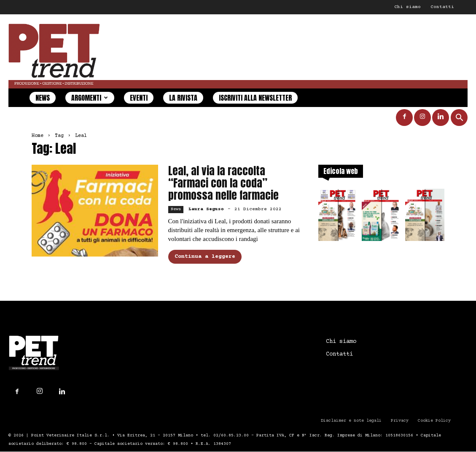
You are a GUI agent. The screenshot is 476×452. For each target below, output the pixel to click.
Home (38, 136)
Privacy (400, 421)
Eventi (139, 98)
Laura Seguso (206, 209)
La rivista (183, 98)
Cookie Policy (434, 421)
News (43, 98)
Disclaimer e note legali (351, 421)
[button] (459, 119)
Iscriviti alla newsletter (255, 98)
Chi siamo (407, 7)
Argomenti (90, 98)
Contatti (442, 7)
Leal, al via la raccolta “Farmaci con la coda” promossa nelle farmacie (223, 183)
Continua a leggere (205, 257)
